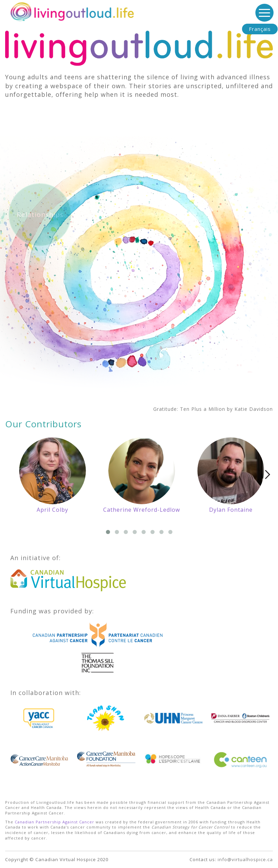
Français (260, 29)
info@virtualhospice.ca (245, 859)
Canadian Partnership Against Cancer (55, 822)
